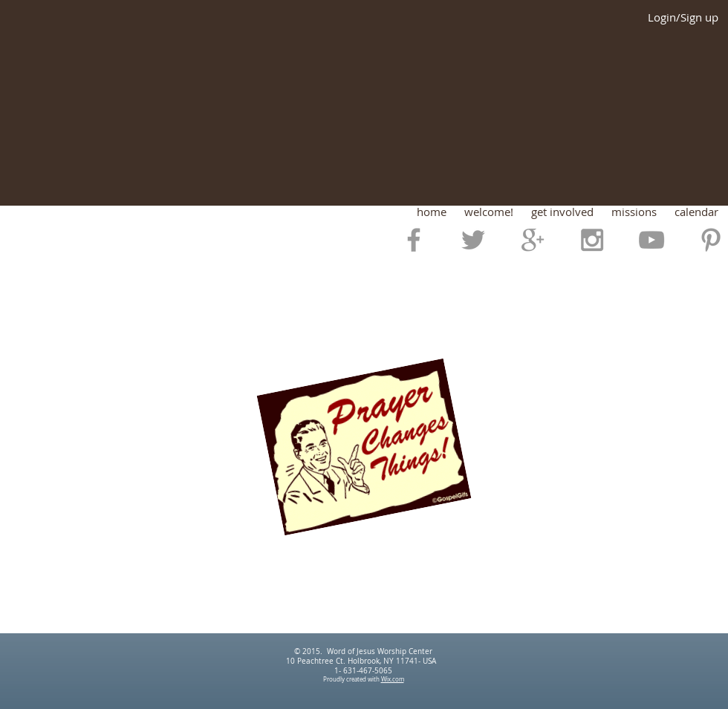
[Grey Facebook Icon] (414, 240)
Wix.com (393, 679)
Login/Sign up (683, 17)
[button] (489, 212)
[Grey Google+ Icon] (533, 240)
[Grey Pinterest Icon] (711, 240)
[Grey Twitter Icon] (473, 240)
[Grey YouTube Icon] (651, 240)
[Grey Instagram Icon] (592, 240)
